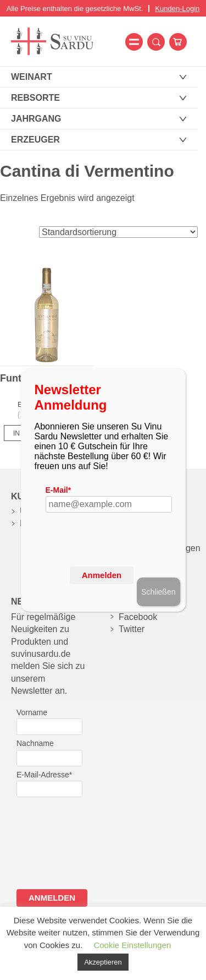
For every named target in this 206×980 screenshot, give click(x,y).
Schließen (158, 592)
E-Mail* (59, 490)
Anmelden (102, 575)
